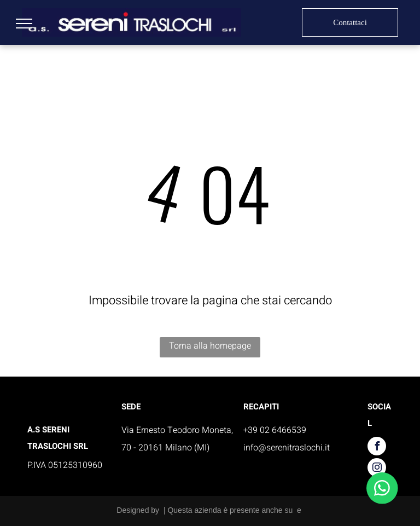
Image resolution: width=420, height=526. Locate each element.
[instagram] (377, 469)
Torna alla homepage (210, 346)
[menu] (24, 24)
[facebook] (377, 447)
